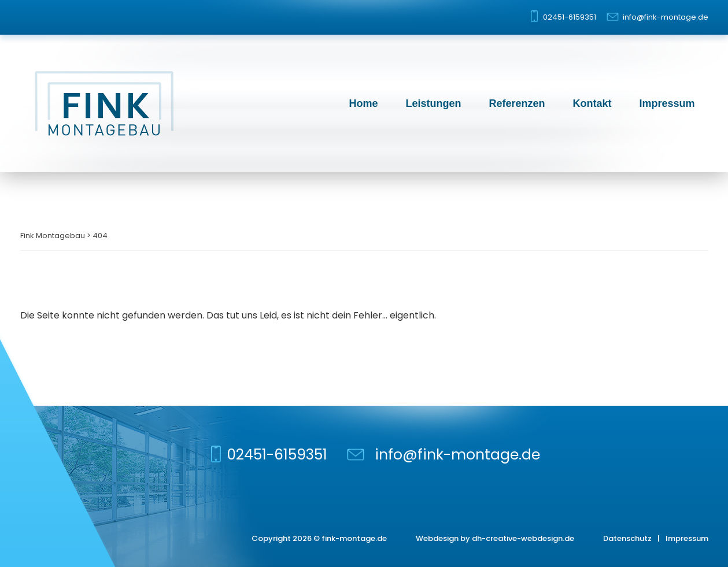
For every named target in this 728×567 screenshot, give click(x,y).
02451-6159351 (570, 17)
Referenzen (517, 103)
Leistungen (433, 103)
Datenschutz (627, 538)
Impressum (667, 103)
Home (363, 103)
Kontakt (592, 103)
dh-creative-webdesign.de (523, 538)
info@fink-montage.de (666, 17)
